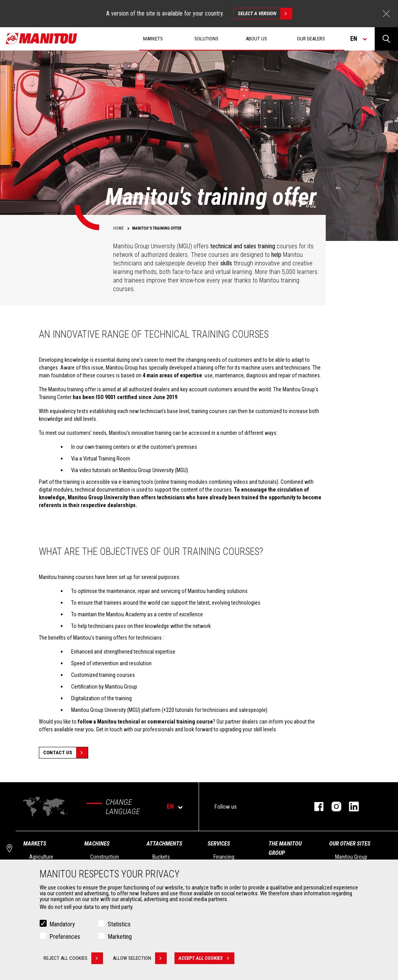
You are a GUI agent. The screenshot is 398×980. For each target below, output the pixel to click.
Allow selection (140, 958)
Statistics (119, 924)
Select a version (265, 14)
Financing (224, 857)
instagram (333, 806)
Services (219, 844)
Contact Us (65, 753)
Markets (35, 844)
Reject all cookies (73, 958)
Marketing (120, 937)
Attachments (164, 844)
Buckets (161, 857)
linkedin (350, 806)
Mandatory (62, 924)
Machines (97, 844)
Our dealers (311, 39)
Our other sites (350, 844)
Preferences (65, 937)
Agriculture (41, 857)
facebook (315, 806)
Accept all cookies (206, 958)
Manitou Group (351, 857)
